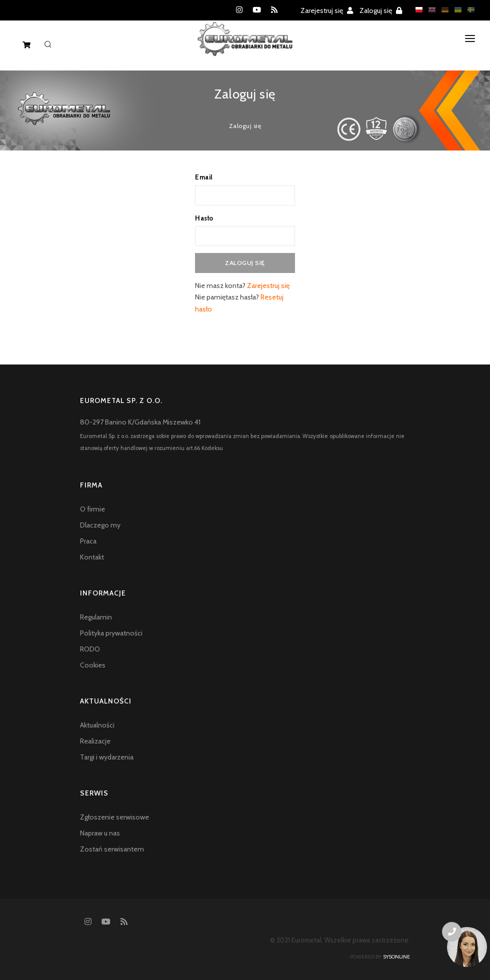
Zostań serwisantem (112, 849)
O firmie (92, 509)
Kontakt (92, 557)
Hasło (204, 218)
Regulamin (96, 617)
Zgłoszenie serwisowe (114, 817)
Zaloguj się (381, 10)
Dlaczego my (100, 525)
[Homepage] (245, 47)
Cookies (93, 665)
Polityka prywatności (111, 633)
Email (204, 177)
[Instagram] (239, 10)
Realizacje (95, 741)
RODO (90, 649)
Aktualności (97, 725)
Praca (88, 541)
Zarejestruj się (327, 10)
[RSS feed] (274, 10)
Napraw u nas (100, 833)
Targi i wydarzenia (107, 757)
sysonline (396, 957)
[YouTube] (257, 10)
